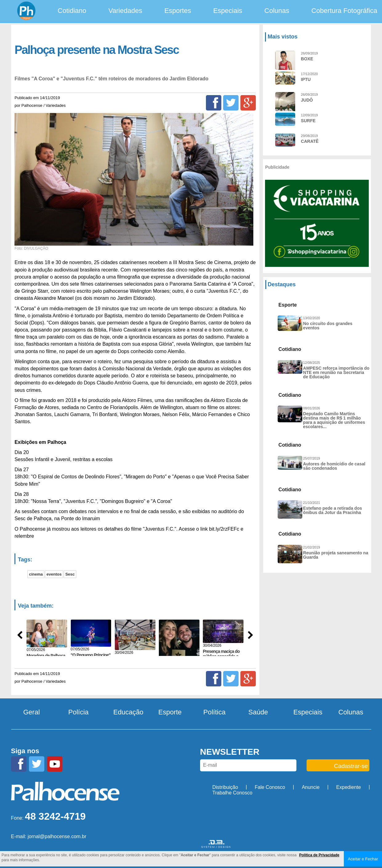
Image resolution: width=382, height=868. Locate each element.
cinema (36, 574)
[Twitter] (231, 103)
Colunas (277, 11)
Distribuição (225, 787)
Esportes (178, 11)
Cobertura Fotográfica (344, 11)
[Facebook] (214, 103)
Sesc (70, 574)
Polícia (78, 712)
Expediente (348, 787)
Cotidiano (72, 11)
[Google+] (248, 103)
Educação (128, 712)
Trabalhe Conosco (232, 793)
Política (215, 712)
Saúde (258, 712)
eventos (54, 574)
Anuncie (311, 787)
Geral (32, 712)
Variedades (125, 11)
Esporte (170, 712)
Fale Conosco (270, 787)
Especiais (228, 11)
